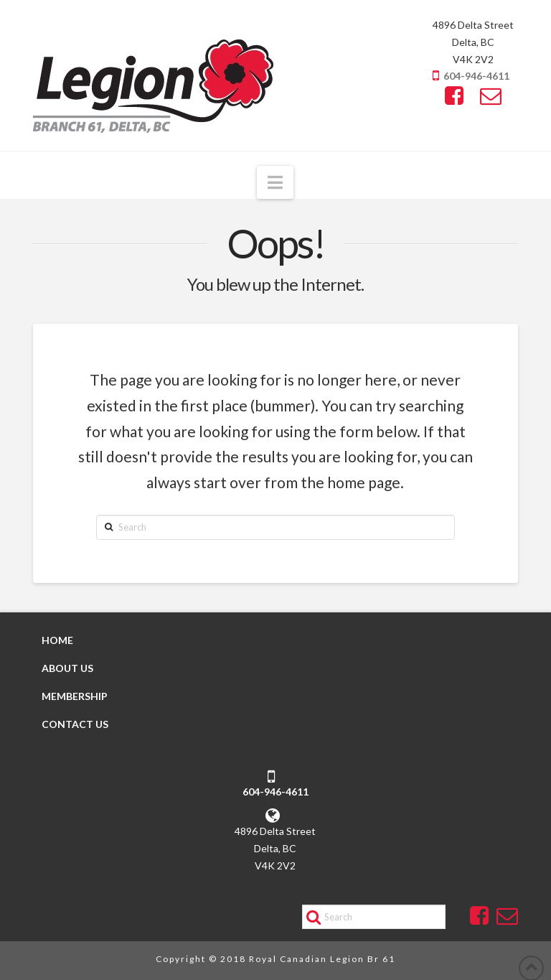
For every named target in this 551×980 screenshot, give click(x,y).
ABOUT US (67, 668)
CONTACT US (75, 724)
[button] (275, 182)
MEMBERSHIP (75, 696)
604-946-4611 (476, 76)
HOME (57, 640)
